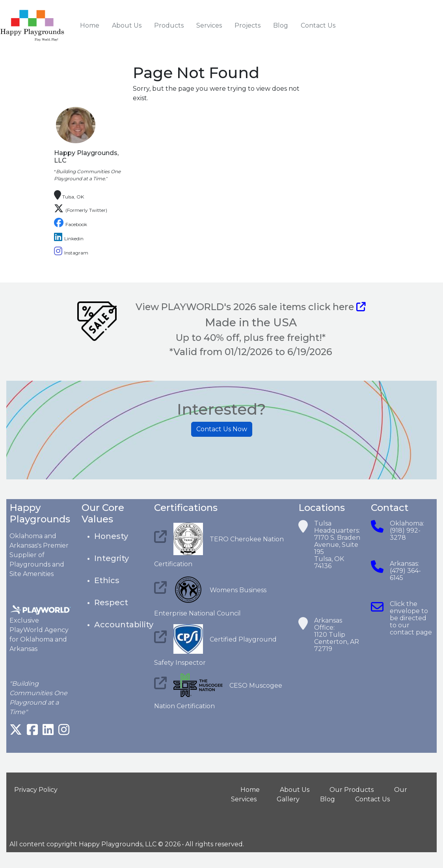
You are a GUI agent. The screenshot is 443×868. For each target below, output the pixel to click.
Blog (281, 25)
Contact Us (318, 25)
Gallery (289, 799)
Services (209, 25)
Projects (248, 25)
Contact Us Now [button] (222, 429)
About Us (127, 25)
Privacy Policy (36, 790)
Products (169, 25)
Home (90, 25)
